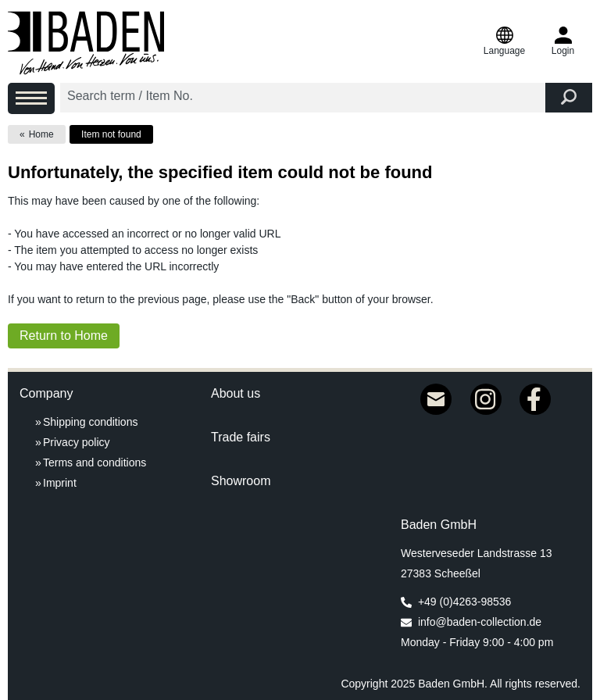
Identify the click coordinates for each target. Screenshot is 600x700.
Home (41, 134)
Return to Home (64, 336)
